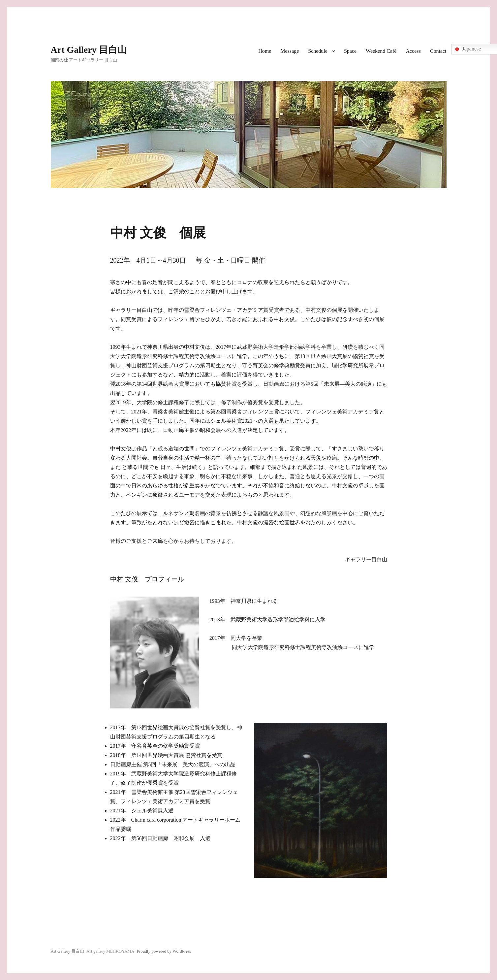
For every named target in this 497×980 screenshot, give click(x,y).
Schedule (318, 51)
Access (413, 51)
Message (290, 51)
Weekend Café (381, 51)
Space (350, 51)
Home (265, 51)
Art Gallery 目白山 (89, 50)
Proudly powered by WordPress (164, 951)
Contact (438, 51)
